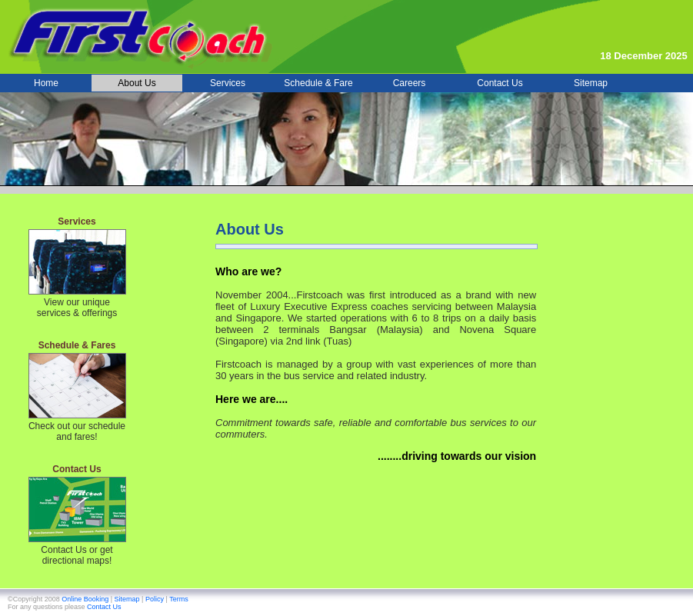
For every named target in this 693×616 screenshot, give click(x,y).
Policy (156, 599)
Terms (179, 599)
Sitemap (128, 599)
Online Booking (86, 599)
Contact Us (104, 607)
